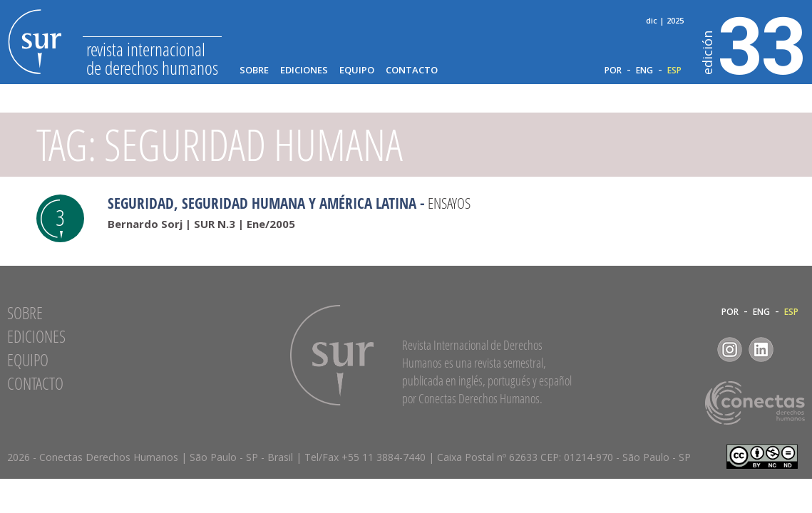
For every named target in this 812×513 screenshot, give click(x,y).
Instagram (730, 349)
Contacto (412, 70)
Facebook (698, 349)
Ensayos (449, 203)
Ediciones (304, 70)
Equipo (357, 70)
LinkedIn (761, 349)
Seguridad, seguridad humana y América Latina (262, 203)
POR (613, 71)
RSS (792, 349)
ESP (674, 71)
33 (754, 43)
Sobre (254, 70)
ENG (644, 71)
